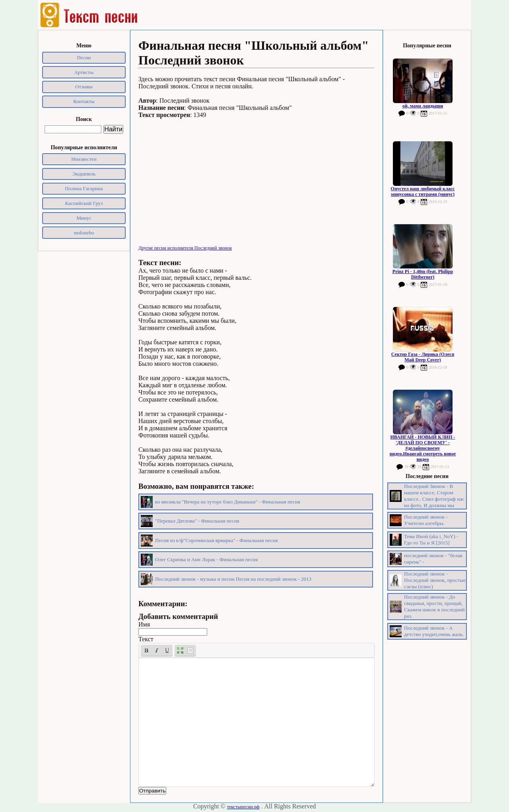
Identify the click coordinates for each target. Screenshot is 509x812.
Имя (144, 624)
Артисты (84, 72)
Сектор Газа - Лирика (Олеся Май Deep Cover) (423, 357)
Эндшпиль (84, 174)
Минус (84, 218)
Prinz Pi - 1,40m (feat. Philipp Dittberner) (423, 274)
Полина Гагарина (84, 188)
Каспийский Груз (84, 203)
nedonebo (84, 233)
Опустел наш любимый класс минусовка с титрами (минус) (423, 191)
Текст (146, 639)
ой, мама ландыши (423, 106)
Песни (84, 58)
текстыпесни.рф (243, 807)
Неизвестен (84, 159)
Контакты (84, 101)
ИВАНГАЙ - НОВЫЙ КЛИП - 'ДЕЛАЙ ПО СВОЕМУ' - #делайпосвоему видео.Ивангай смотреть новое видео (423, 448)
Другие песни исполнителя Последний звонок (185, 248)
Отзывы (84, 87)
